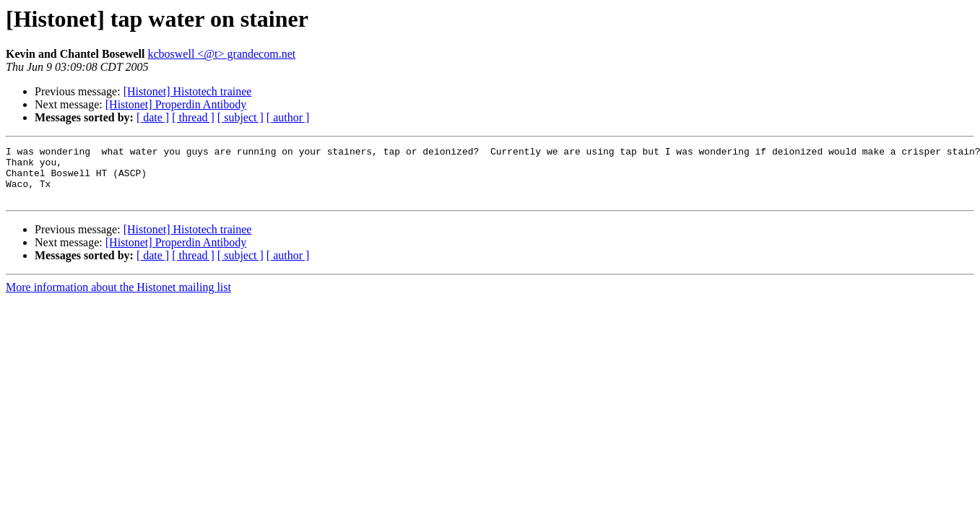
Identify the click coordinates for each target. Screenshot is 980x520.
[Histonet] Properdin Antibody (176, 104)
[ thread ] (193, 117)
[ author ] (288, 117)
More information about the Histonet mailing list (118, 298)
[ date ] (153, 117)
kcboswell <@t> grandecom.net (221, 54)
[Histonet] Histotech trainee (188, 91)
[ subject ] (240, 117)
